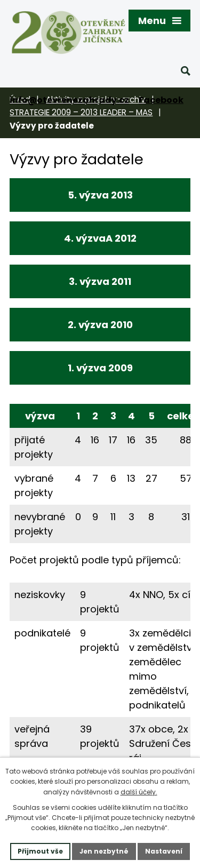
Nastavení (164, 851)
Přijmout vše (40, 851)
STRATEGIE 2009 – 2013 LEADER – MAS (81, 112)
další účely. (139, 792)
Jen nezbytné (104, 851)
